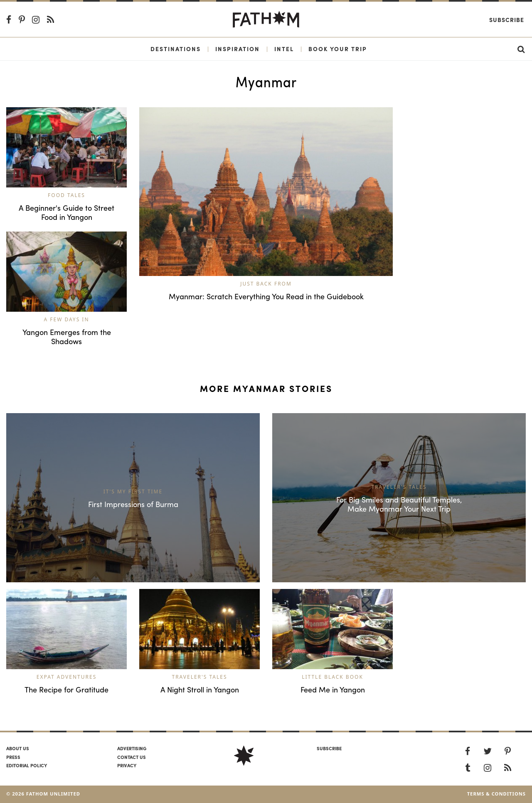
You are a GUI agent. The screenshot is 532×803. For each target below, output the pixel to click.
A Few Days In (66, 319)
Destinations (176, 49)
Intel (284, 49)
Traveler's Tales (199, 677)
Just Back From (266, 284)
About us (18, 748)
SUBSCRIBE (329, 748)
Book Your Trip (338, 49)
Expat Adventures (66, 677)
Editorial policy (27, 765)
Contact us (132, 757)
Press (13, 757)
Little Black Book (332, 677)
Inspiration (238, 49)
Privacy (127, 765)
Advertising (132, 748)
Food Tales (66, 195)
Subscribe (507, 20)
